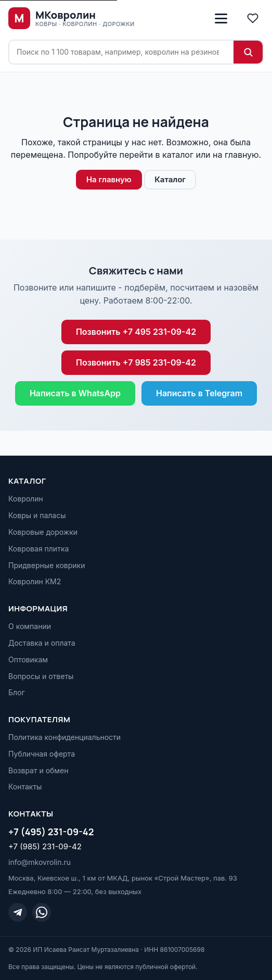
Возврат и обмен (38, 770)
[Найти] (248, 52)
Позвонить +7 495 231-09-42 (136, 332)
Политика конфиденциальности (64, 737)
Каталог (170, 179)
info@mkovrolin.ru (40, 862)
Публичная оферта (42, 754)
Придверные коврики (47, 565)
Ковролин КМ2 (35, 581)
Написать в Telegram (199, 393)
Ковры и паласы (37, 515)
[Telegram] (18, 912)
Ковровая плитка (38, 549)
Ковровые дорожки (43, 532)
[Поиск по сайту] (121, 52)
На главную (109, 179)
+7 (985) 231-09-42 (45, 846)
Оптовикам (28, 659)
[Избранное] (253, 18)
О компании (30, 626)
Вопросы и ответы (41, 676)
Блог (17, 692)
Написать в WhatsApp (75, 393)
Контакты (25, 787)
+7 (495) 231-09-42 (51, 832)
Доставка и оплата (42, 643)
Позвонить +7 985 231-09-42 (136, 362)
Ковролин (26, 499)
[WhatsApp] (42, 912)
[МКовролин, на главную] (72, 18)
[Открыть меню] (221, 18)
